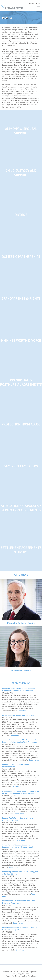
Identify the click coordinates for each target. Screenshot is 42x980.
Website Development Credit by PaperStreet (21, 976)
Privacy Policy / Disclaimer (21, 974)
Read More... (23, 711)
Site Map (35, 972)
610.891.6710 (34, 3)
